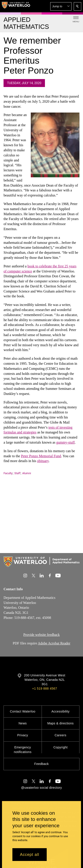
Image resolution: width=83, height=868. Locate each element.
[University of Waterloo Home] (16, 6)
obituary (43, 461)
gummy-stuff (65, 442)
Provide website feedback (41, 635)
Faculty (8, 473)
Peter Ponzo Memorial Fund (41, 456)
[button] (61, 6)
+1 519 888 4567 (44, 688)
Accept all (30, 855)
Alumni (27, 473)
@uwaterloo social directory (41, 788)
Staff (17, 473)
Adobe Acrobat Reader (54, 643)
